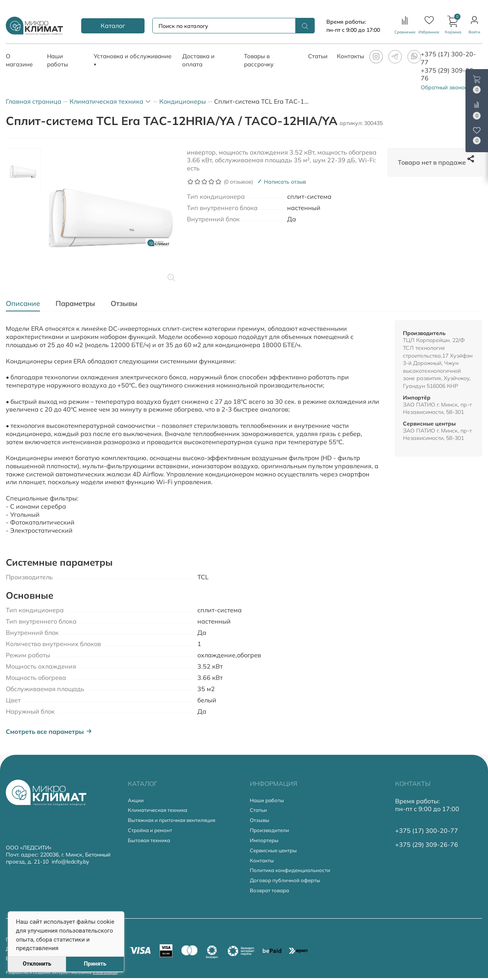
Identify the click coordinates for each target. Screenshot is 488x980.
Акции (136, 800)
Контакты (262, 862)
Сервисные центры (275, 852)
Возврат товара (271, 893)
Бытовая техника (151, 842)
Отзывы (260, 821)
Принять (95, 964)
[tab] (27, 304)
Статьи (259, 811)
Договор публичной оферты (287, 883)
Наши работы (268, 800)
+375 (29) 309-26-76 (427, 844)
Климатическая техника (160, 811)
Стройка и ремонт (152, 831)
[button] (453, 26)
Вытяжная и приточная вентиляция (175, 821)
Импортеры (265, 842)
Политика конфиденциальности (292, 872)
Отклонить (37, 964)
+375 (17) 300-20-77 (427, 831)
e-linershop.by (105, 974)
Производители (270, 831)
